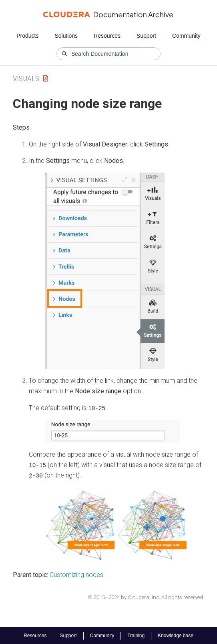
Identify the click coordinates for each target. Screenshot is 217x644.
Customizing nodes (76, 574)
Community (186, 36)
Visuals (26, 78)
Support (146, 36)
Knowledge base (176, 635)
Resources (107, 36)
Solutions (66, 36)
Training (136, 635)
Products (27, 36)
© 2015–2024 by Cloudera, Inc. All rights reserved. (146, 596)
